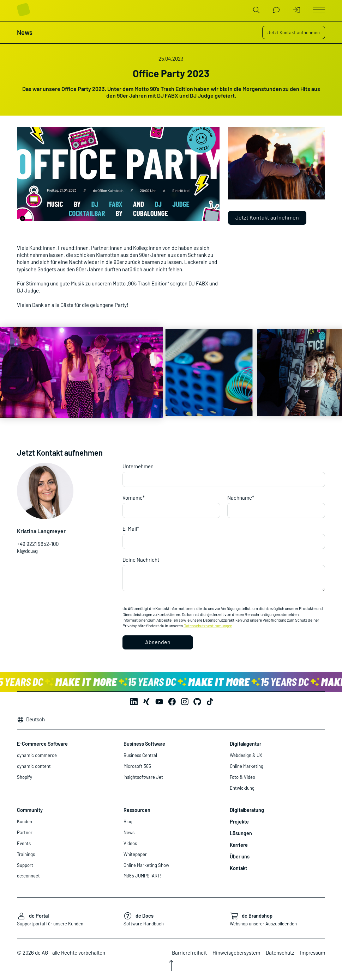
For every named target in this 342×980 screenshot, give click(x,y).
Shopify (25, 777)
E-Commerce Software (42, 744)
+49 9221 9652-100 (38, 544)
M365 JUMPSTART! (142, 876)
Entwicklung (242, 788)
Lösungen (241, 833)
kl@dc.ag (27, 551)
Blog (128, 821)
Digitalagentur (245, 744)
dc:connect (28, 876)
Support (25, 865)
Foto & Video (242, 777)
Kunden (25, 821)
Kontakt (238, 868)
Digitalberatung (247, 810)
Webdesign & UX (246, 755)
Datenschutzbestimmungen (208, 625)
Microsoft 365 (137, 766)
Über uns (240, 856)
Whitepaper (135, 854)
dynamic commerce (37, 755)
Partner (25, 832)
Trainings (26, 854)
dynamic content (34, 766)
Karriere (239, 845)
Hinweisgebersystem (236, 953)
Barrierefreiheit (189, 953)
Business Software (144, 744)
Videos (130, 843)
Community (30, 810)
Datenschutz (280, 953)
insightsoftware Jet (143, 777)
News (129, 832)
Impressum (313, 953)
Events (24, 843)
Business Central (140, 755)
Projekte (239, 822)
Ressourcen (137, 810)
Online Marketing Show (146, 865)
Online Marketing (247, 766)
